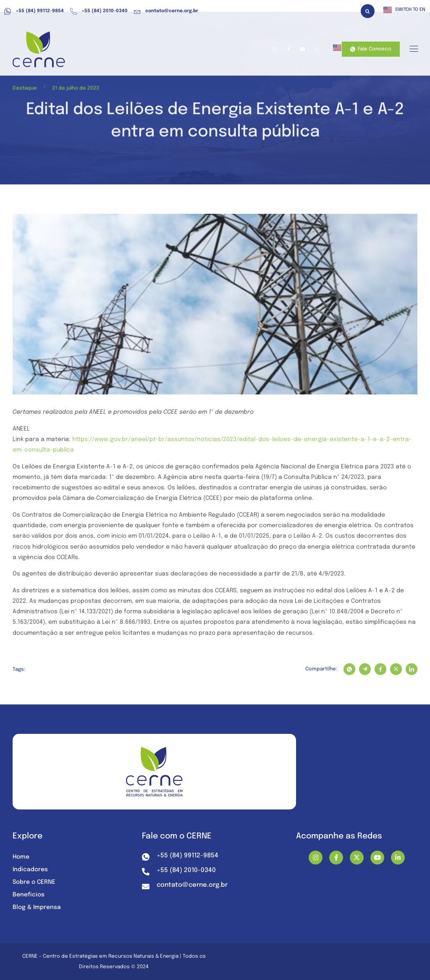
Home (21, 857)
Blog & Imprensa (37, 907)
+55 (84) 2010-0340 (99, 11)
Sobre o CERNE (34, 882)
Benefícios (29, 895)
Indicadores (30, 870)
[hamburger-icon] (413, 50)
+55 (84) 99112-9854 (34, 11)
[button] (368, 11)
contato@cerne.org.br (166, 11)
